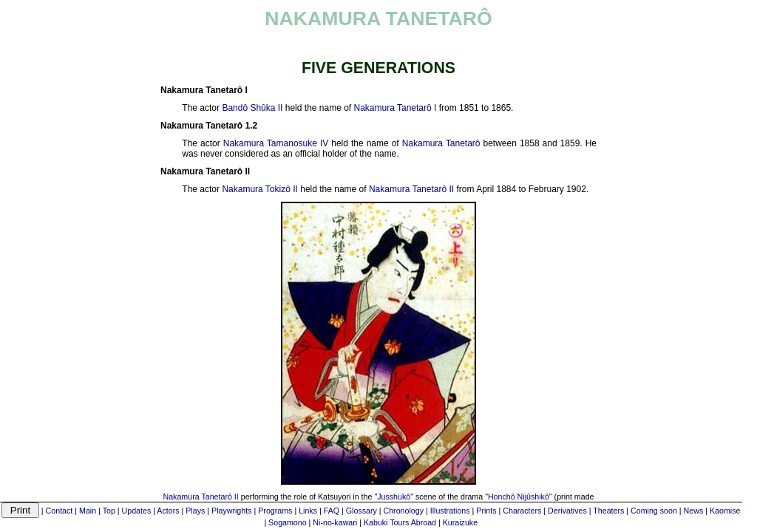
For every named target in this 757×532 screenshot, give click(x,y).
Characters (522, 511)
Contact (60, 511)
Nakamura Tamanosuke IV (276, 143)
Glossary (361, 511)
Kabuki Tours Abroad (400, 522)
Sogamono (288, 522)
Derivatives (567, 511)
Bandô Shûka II (252, 108)
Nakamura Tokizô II (260, 189)
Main (88, 511)
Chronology (404, 511)
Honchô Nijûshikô (519, 497)
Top (109, 511)
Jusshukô (394, 497)
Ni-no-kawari (335, 522)
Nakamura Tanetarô (441, 143)
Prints (486, 511)
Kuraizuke (460, 522)
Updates (137, 511)
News (694, 511)
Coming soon (654, 511)
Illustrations (450, 511)
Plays (195, 511)
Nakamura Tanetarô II (411, 189)
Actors (168, 511)
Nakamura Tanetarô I (396, 108)
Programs (275, 511)
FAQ (332, 511)
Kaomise (725, 511)
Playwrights (231, 511)
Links (308, 511)
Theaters (608, 511)
